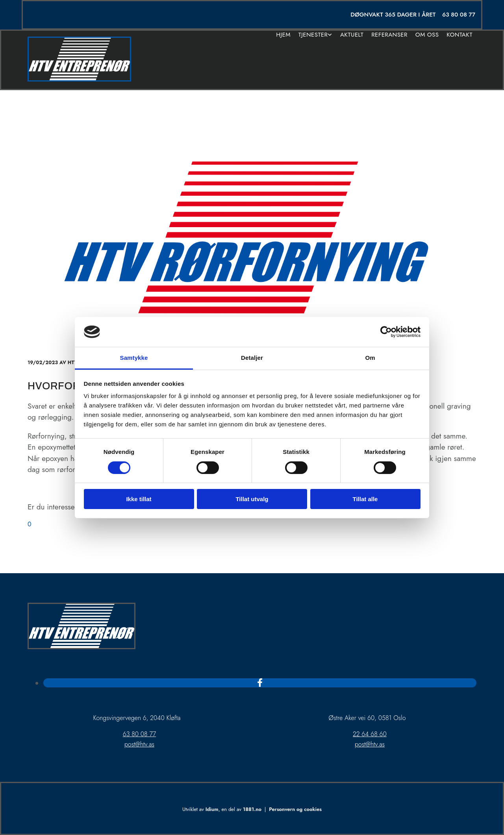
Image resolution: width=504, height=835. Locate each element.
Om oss (427, 35)
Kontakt (460, 35)
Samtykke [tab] (134, 358)
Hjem (283, 35)
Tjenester (313, 35)
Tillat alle (365, 499)
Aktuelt (352, 35)
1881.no (252, 809)
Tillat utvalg (252, 499)
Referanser (389, 35)
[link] (315, 35)
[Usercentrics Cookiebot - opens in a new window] (386, 332)
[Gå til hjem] (79, 79)
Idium (212, 809)
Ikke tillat (139, 499)
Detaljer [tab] (252, 358)
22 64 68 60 (370, 734)
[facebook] (260, 683)
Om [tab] (370, 358)
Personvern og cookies (295, 809)
